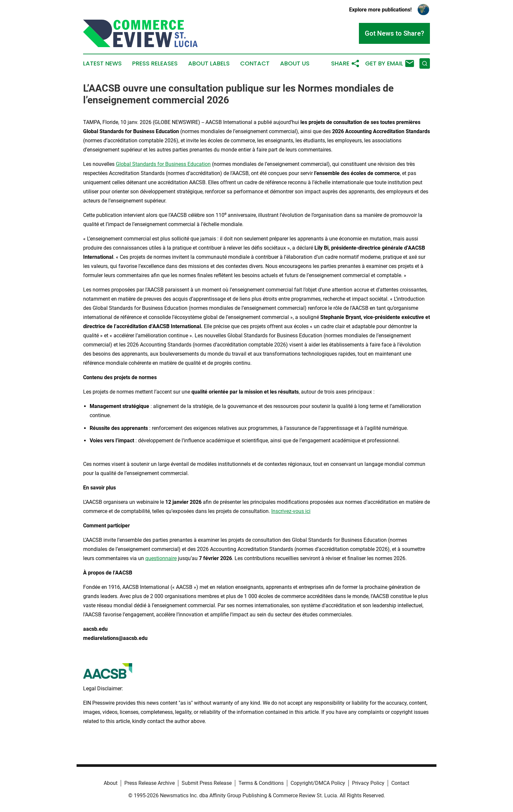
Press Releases (155, 63)
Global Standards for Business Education (163, 164)
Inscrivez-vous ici (291, 511)
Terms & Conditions (261, 783)
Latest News (102, 63)
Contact (255, 63)
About (111, 783)
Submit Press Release (207, 783)
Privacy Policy (368, 783)
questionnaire (161, 558)
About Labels (209, 63)
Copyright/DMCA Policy (318, 783)
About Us (295, 63)
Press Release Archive (150, 783)
